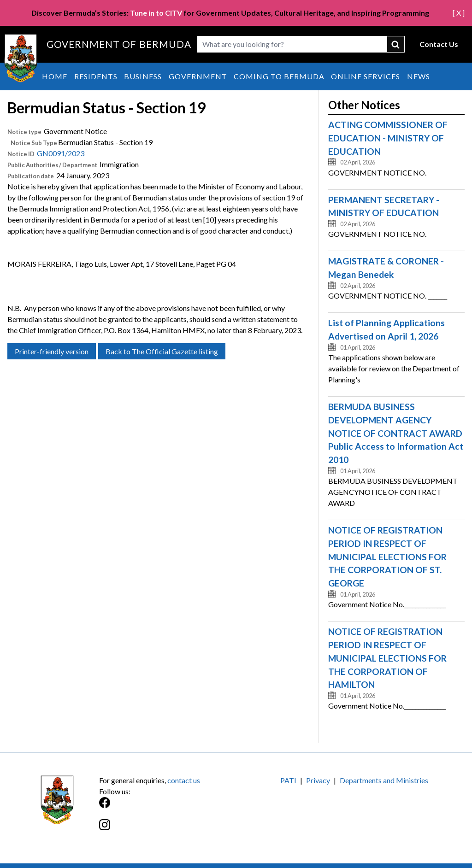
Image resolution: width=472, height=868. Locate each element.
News (419, 76)
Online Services (366, 76)
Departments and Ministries (384, 780)
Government (198, 76)
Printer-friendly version (52, 351)
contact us (184, 780)
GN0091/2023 (61, 153)
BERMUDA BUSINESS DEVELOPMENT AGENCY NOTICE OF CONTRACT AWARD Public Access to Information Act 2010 (396, 433)
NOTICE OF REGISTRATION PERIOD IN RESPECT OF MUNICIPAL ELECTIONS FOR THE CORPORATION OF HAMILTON (387, 658)
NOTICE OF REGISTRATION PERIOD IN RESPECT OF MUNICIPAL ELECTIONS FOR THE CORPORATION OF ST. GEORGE (387, 557)
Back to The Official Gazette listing (162, 351)
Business (143, 76)
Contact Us (439, 44)
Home (55, 76)
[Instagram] (168, 830)
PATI (288, 780)
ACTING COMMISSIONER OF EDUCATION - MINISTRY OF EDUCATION (388, 138)
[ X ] (459, 13)
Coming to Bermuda (279, 76)
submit (396, 44)
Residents (96, 76)
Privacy (318, 780)
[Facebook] (168, 807)
